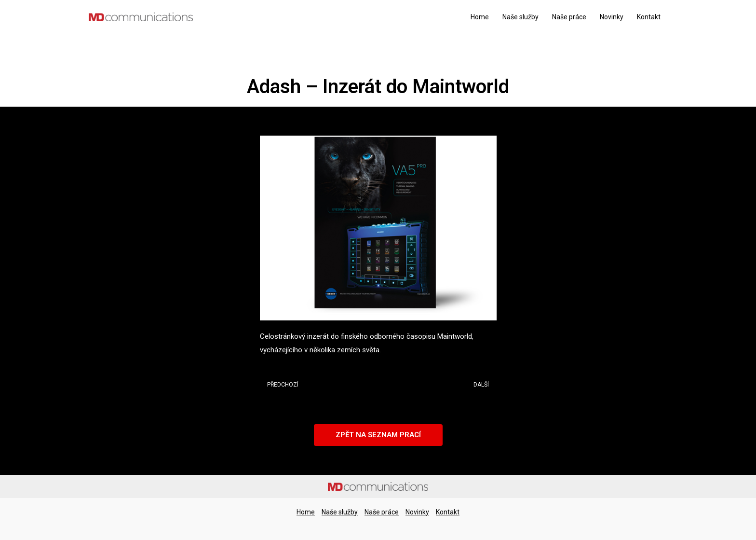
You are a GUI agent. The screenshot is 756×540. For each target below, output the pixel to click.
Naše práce (569, 17)
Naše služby (520, 17)
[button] (378, 435)
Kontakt (649, 17)
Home (480, 17)
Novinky (612, 17)
